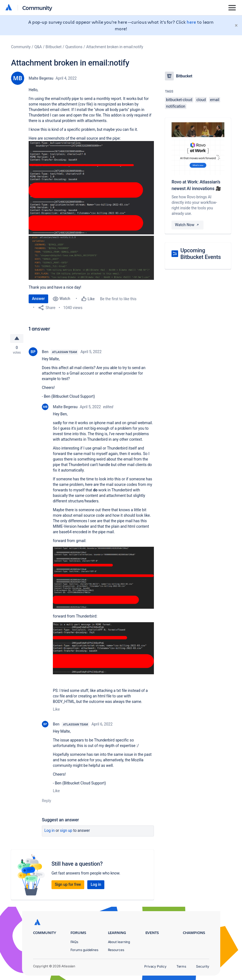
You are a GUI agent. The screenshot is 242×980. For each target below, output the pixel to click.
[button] (91, 188)
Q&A (38, 47)
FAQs (74, 942)
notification (176, 106)
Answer (38, 299)
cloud (201, 100)
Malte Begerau (41, 78)
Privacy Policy (155, 966)
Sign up (66, 831)
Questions (74, 47)
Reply (47, 801)
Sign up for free (68, 885)
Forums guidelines (85, 950)
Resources (116, 950)
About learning (119, 942)
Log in (50, 831)
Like (56, 710)
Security (202, 966)
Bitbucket (54, 47)
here (191, 22)
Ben (45, 352)
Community (37, 8)
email (215, 100)
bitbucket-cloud (179, 100)
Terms (181, 966)
